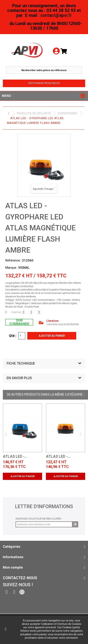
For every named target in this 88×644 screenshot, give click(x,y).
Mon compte (13, 567)
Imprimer (16, 312)
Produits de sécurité (34, 113)
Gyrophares (67, 113)
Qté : (13, 336)
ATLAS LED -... (15, 457)
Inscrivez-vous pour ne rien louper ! (39, 519)
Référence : (13, 260)
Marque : (11, 268)
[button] (44, 364)
